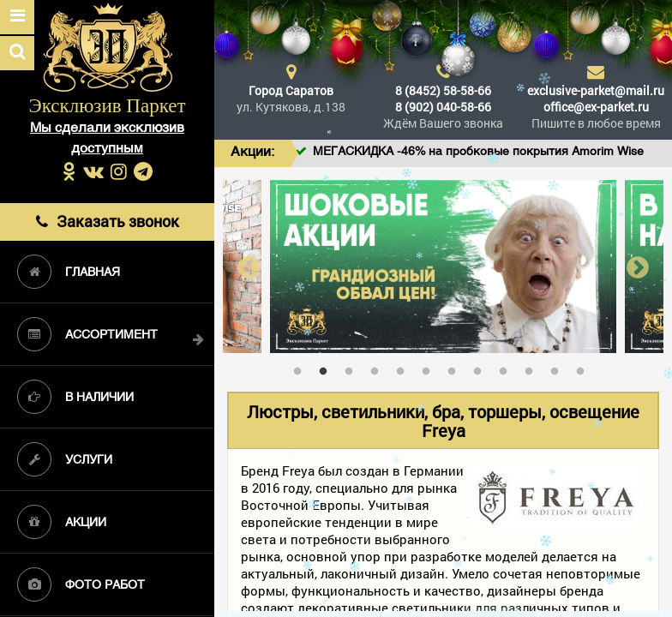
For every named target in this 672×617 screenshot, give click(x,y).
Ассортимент (87, 334)
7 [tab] (456, 368)
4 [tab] (379, 368)
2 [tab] (327, 368)
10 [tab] (533, 368)
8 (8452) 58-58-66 (443, 90)
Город (291, 90)
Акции (62, 522)
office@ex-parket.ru (596, 107)
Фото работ (81, 584)
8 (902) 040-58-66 (443, 107)
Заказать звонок (107, 222)
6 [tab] (430, 368)
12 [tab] (585, 368)
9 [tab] (507, 368)
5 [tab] (405, 368)
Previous (249, 267)
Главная (69, 272)
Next (638, 267)
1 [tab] (302, 368)
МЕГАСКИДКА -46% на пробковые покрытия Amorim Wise (496, 152)
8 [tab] (482, 368)
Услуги (65, 459)
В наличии (75, 397)
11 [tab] (559, 368)
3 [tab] (353, 368)
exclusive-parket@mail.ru (596, 90)
